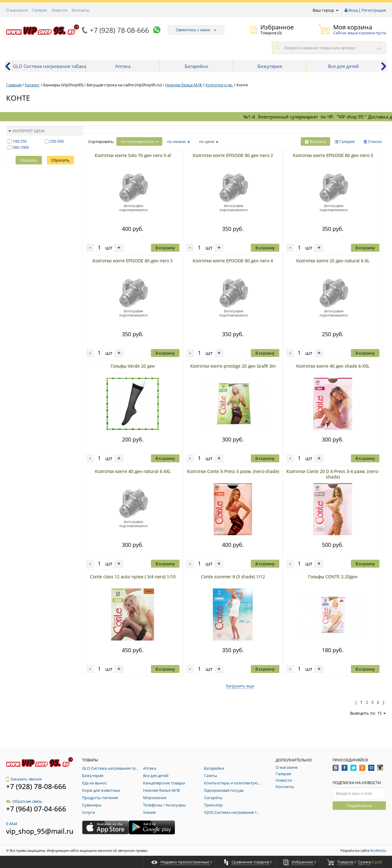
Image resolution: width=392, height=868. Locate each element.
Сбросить (60, 160)
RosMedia (378, 850)
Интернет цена (26, 131)
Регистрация (374, 10)
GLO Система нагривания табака (49, 66)
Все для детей (343, 66)
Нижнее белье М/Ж (184, 85)
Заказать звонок (24, 779)
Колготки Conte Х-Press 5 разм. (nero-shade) (233, 471)
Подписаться (359, 806)
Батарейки (196, 66)
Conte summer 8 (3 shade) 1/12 (233, 577)
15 (382, 713)
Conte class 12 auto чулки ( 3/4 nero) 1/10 (133, 577)
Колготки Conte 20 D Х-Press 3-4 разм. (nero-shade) (333, 474)
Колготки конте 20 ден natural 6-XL (333, 261)
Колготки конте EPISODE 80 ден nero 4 (233, 261)
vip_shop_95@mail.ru (40, 831)
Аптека (123, 66)
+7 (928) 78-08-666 (119, 30)
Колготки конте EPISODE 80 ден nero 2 (233, 155)
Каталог (32, 85)
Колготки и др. (219, 85)
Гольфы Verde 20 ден (133, 366)
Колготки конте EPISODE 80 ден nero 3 (333, 155)
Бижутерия (270, 66)
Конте (242, 85)
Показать (29, 160)
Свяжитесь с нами (196, 30)
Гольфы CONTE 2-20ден (333, 577)
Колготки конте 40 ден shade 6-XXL (333, 366)
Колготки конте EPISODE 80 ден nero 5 (133, 261)
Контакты (80, 10)
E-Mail (12, 824)
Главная (14, 85)
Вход (353, 10)
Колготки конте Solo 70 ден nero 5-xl (133, 155)
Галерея (40, 10)
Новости (59, 10)
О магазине (17, 10)
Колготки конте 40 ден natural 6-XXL (133, 471)
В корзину (165, 248)
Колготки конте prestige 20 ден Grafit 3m (233, 366)
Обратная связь (24, 801)
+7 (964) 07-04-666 (36, 809)
